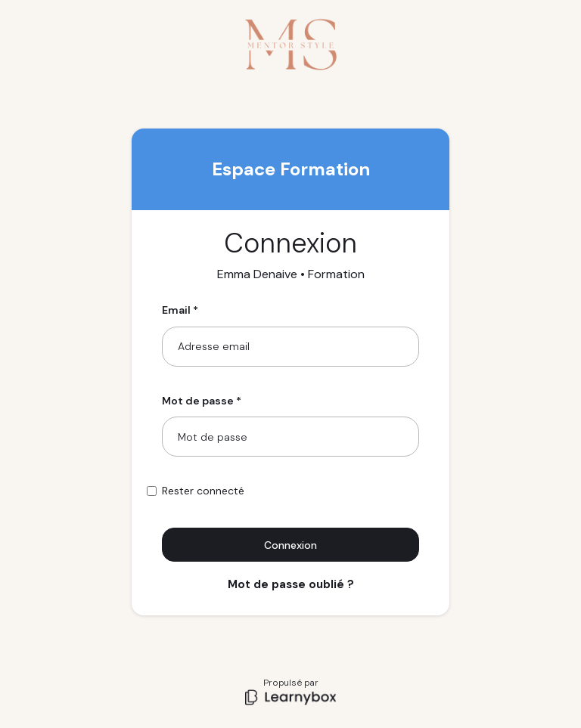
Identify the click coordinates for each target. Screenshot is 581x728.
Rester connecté (203, 491)
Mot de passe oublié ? (291, 584)
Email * (180, 310)
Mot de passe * (202, 401)
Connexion (290, 545)
